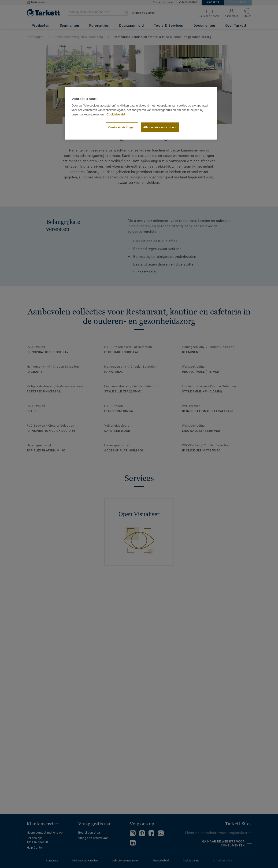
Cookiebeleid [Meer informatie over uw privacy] (116, 115)
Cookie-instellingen (122, 127)
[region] (141, 113)
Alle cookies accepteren (160, 127)
